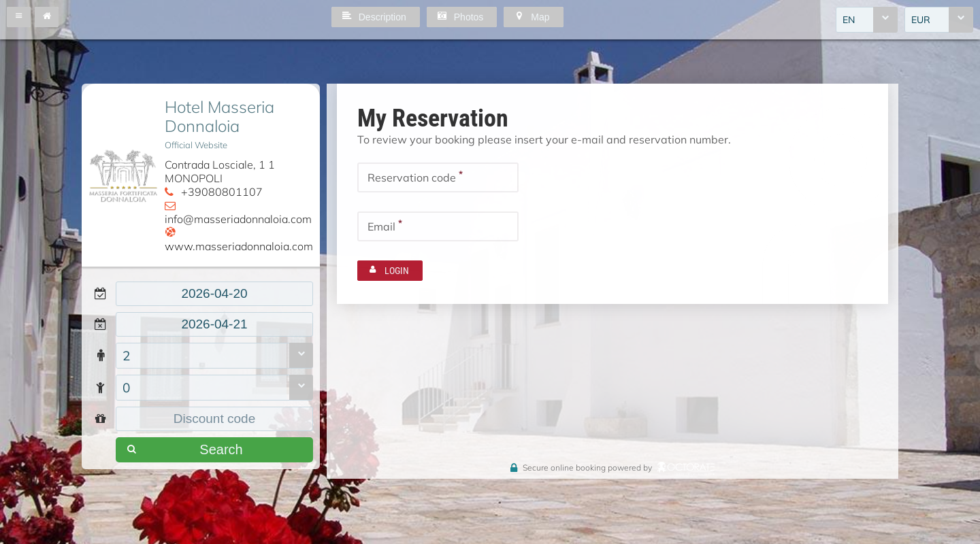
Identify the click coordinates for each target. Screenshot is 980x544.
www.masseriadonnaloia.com (239, 246)
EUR (921, 20)
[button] (19, 17)
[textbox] (214, 294)
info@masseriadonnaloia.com (238, 219)
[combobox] (867, 20)
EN (849, 20)
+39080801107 (222, 192)
